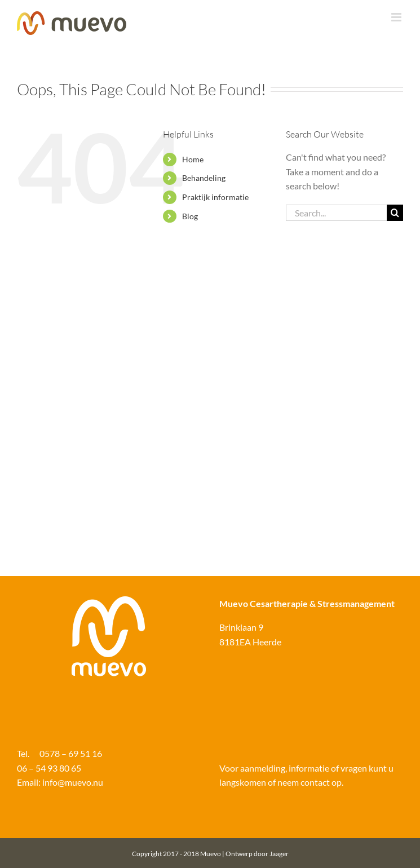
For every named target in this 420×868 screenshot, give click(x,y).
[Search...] (336, 213)
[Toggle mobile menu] (397, 17)
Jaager (279, 854)
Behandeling (204, 178)
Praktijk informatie (215, 197)
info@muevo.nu (72, 782)
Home (193, 159)
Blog (190, 216)
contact (315, 782)
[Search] (395, 213)
